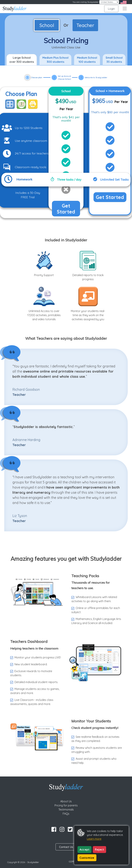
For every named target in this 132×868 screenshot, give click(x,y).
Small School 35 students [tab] (114, 60)
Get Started (66, 209)
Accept (84, 850)
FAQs (66, 814)
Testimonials (66, 809)
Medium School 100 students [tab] (87, 60)
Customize (87, 858)
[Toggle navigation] (125, 9)
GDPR (72, 861)
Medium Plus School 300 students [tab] (55, 60)
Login (111, 9)
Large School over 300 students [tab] (22, 60)
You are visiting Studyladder (86, 2)
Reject (99, 850)
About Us (66, 801)
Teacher (85, 25)
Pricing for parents (66, 805)
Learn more (94, 839)
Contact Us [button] (66, 847)
